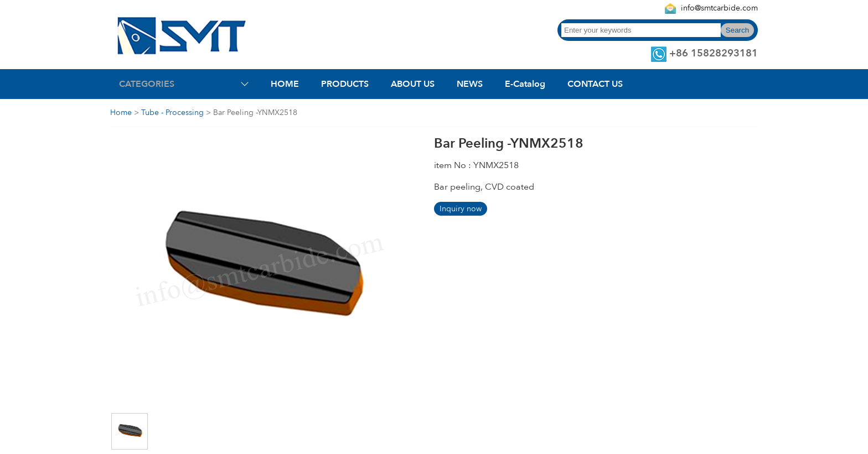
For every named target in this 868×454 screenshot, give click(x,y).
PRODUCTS (345, 84)
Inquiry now (461, 209)
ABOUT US (413, 84)
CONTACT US (595, 84)
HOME (285, 84)
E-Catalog (525, 84)
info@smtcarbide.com (719, 8)
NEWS (470, 84)
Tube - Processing (172, 113)
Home (121, 113)
